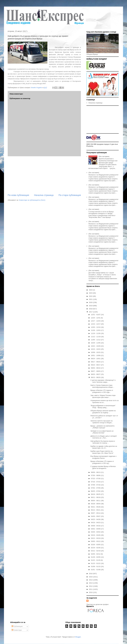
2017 (91, 312)
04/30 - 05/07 (96, 516)
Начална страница (44, 195)
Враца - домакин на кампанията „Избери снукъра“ (102, 427)
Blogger (78, 637)
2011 (91, 589)
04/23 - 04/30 (96, 519)
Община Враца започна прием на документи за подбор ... (103, 412)
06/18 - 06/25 (96, 494)
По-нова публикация (18, 195)
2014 (91, 580)
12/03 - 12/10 (96, 327)
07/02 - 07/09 (96, 488)
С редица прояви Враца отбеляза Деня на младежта (103, 467)
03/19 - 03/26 (96, 535)
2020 (91, 302)
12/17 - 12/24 (96, 321)
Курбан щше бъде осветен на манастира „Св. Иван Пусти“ (102, 452)
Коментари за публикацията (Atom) (32, 200)
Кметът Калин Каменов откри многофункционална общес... (102, 386)
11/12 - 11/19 (96, 337)
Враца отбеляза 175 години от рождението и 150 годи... (102, 391)
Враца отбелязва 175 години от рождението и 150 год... (102, 462)
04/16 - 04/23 (96, 522)
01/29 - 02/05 (96, 557)
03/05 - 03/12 (96, 541)
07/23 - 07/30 (96, 479)
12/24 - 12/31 (96, 318)
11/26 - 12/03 (96, 330)
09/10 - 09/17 (96, 365)
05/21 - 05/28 (96, 507)
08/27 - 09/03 (96, 371)
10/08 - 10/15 (96, 352)
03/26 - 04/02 (96, 532)
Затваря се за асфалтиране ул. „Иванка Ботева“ (102, 432)
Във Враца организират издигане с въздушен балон (103, 457)
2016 (91, 574)
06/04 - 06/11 (96, 501)
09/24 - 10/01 (96, 359)
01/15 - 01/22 (96, 563)
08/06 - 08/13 (96, 472)
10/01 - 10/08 (96, 355)
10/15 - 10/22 (96, 349)
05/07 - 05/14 (96, 513)
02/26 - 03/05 (96, 545)
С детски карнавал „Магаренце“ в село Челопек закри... (103, 381)
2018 (91, 309)
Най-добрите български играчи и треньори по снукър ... (103, 442)
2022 (91, 296)
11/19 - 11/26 (96, 333)
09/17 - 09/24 (96, 362)
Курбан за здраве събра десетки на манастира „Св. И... (104, 447)
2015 (91, 577)
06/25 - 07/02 (96, 491)
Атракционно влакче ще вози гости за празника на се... (104, 401)
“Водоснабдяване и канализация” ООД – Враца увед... (103, 407)
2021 (91, 299)
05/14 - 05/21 (96, 510)
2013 (91, 583)
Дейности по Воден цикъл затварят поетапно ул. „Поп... (104, 437)
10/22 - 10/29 (96, 346)
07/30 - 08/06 (96, 475)
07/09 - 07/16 (96, 485)
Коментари (17, 630)
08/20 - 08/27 (96, 374)
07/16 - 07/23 (96, 482)
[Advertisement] (44, 175)
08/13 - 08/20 (96, 377)
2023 (91, 293)
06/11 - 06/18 (96, 497)
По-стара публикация (70, 195)
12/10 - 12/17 (96, 324)
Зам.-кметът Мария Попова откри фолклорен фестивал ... (103, 396)
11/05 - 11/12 (96, 340)
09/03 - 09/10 (96, 368)
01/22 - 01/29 (96, 560)
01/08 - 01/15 (96, 566)
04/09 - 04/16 (96, 526)
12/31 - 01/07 (96, 315)
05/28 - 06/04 (96, 504)
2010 (91, 592)
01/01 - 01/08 (96, 570)
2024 (91, 290)
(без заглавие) (104, 156)
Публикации (17, 626)
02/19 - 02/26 (96, 548)
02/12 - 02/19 (96, 551)
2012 (91, 586)
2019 (91, 306)
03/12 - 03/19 (96, 538)
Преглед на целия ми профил (97, 604)
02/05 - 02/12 (96, 554)
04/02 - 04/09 (96, 529)
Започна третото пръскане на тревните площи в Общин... (102, 422)
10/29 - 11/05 (96, 343)
